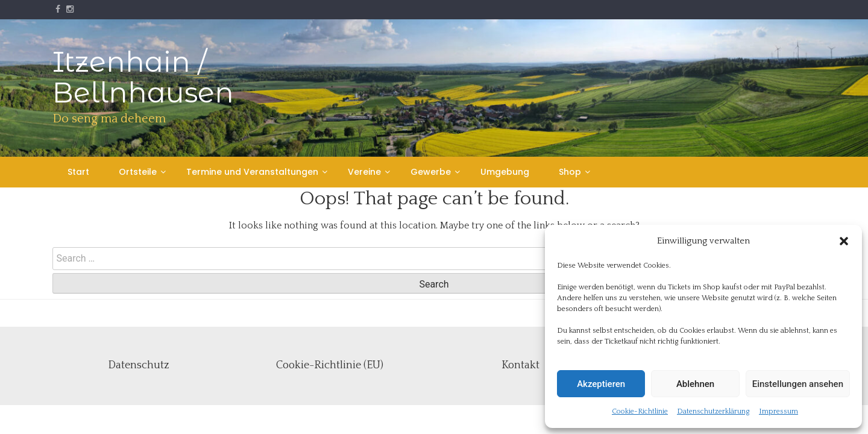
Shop (570, 172)
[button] (844, 241)
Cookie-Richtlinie (640, 411)
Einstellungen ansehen (798, 384)
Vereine (364, 172)
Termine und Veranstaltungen (252, 172)
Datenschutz (139, 365)
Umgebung (505, 172)
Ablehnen (695, 384)
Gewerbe (431, 172)
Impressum (778, 411)
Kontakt (520, 365)
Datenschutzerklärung (713, 411)
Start (78, 172)
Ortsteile (138, 172)
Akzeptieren (601, 384)
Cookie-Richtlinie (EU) (330, 365)
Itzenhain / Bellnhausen (143, 77)
